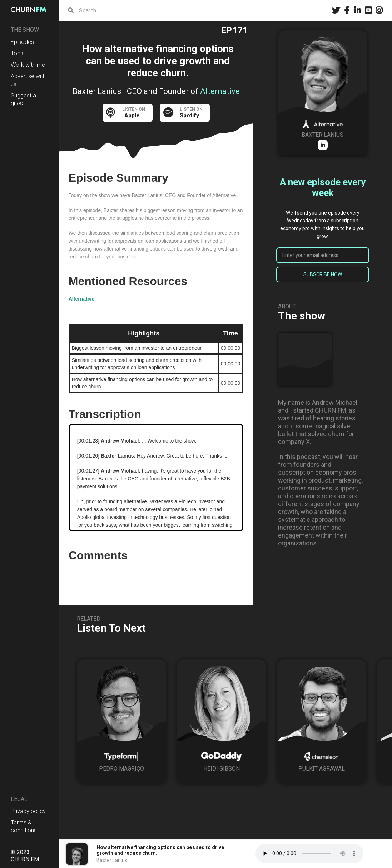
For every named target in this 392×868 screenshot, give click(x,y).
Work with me (28, 65)
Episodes (22, 42)
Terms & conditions (24, 826)
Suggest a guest (23, 99)
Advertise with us (28, 80)
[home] (29, 10)
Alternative (81, 299)
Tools (18, 53)
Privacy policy (28, 811)
